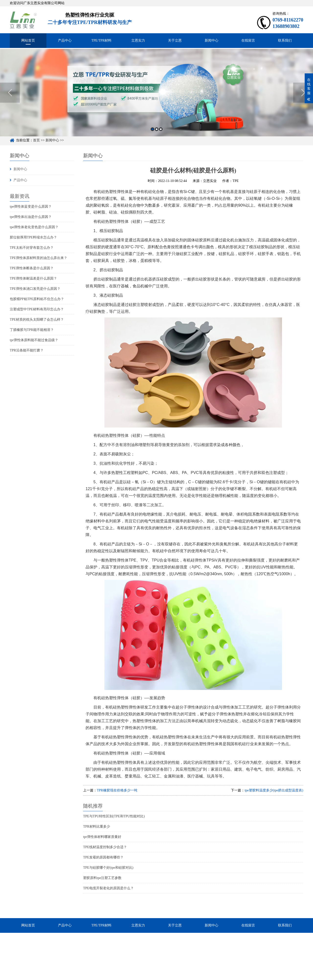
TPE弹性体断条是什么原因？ (32, 268)
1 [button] (152, 135)
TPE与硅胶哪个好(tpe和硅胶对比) (108, 868)
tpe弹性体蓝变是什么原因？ (31, 207)
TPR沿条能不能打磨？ (27, 350)
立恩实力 (138, 40)
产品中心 (65, 40)
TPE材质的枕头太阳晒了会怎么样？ (37, 320)
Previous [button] (10, 98)
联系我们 (285, 40)
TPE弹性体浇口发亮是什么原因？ (35, 289)
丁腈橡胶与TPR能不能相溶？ (32, 330)
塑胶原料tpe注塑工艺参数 (102, 878)
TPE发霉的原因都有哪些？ (103, 857)
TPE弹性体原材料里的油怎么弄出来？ (39, 258)
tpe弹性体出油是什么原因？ (31, 217)
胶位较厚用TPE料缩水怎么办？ (33, 237)
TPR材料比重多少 (97, 827)
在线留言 (248, 40)
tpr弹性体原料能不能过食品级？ (34, 340)
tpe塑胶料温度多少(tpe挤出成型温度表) (274, 790)
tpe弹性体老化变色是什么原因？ (34, 227)
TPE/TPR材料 (101, 40)
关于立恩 (175, 40)
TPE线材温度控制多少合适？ (105, 847)
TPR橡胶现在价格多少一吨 (117, 790)
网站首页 (28, 40)
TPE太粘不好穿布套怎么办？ (32, 248)
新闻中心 (212, 40)
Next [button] (303, 98)
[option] (156, 98)
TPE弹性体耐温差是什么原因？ (33, 278)
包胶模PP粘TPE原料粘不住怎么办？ (37, 299)
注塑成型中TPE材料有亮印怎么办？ (37, 309)
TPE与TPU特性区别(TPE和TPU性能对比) (114, 816)
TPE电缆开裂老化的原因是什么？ (108, 888)
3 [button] (161, 135)
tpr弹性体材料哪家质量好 (102, 837)
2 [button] (157, 135)
